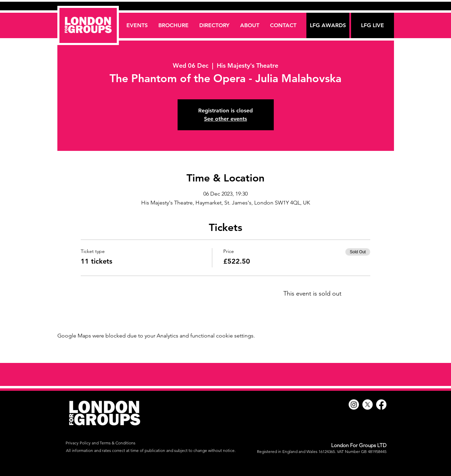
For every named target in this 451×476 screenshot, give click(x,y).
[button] (214, 25)
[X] (368, 405)
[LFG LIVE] (373, 25)
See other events (225, 119)
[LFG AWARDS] (328, 25)
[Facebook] (381, 405)
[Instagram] (354, 405)
